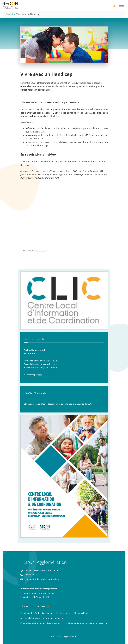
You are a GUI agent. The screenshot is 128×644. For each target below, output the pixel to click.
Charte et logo (63, 613)
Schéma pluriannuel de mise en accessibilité (86, 623)
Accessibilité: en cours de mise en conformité (42, 618)
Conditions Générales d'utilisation (36, 613)
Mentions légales (82, 613)
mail (40, 375)
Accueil (9, 14)
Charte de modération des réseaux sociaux (41, 623)
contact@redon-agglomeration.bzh (42, 579)
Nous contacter (33, 606)
